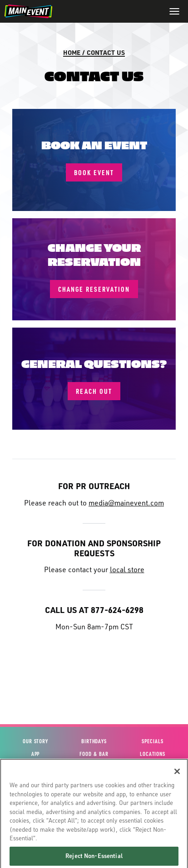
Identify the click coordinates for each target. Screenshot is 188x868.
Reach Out (94, 391)
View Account (35, 779)
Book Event (94, 172)
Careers (152, 779)
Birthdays (94, 741)
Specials (152, 741)
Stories (152, 767)
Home (72, 52)
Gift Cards (94, 779)
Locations (153, 754)
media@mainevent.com (126, 503)
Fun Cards (94, 792)
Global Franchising (153, 805)
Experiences (35, 767)
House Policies (94, 805)
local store (127, 569)
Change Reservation (94, 289)
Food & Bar (94, 754)
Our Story (35, 741)
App (36, 754)
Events (94, 767)
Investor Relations (152, 792)
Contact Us (106, 52)
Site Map (35, 805)
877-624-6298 (117, 610)
